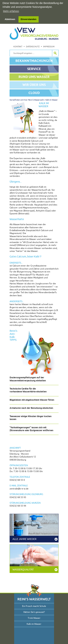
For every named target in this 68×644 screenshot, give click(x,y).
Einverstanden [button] (29, 19)
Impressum (49, 46)
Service (34, 69)
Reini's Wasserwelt (36, 100)
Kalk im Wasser (52, 100)
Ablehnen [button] (10, 19)
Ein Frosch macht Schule (34, 606)
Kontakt (18, 46)
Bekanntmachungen (34, 61)
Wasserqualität (23, 569)
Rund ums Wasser (34, 77)
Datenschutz (33, 46)
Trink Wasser (34, 618)
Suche (55, 53)
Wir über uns (34, 85)
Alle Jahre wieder (24, 539)
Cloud (34, 93)
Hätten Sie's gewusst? (34, 612)
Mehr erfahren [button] (11, 11)
